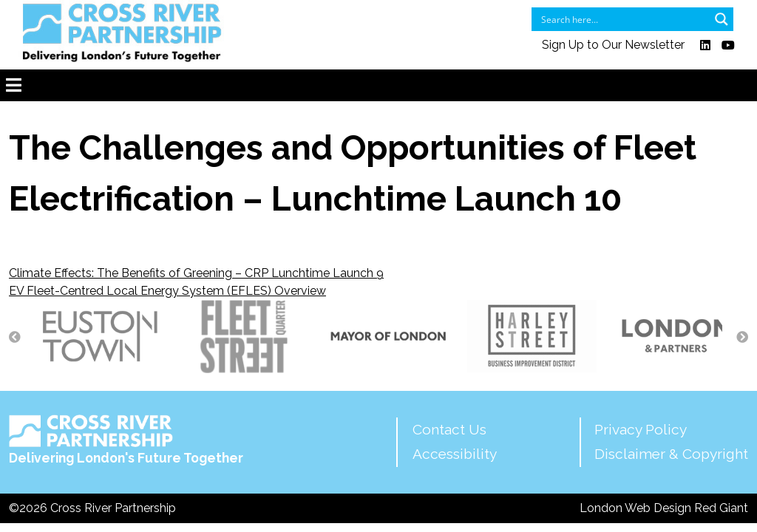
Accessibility (455, 454)
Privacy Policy (641, 429)
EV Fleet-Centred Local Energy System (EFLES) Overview (167, 291)
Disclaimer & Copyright (671, 454)
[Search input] (623, 19)
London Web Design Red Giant (664, 508)
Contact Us (449, 429)
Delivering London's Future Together (126, 440)
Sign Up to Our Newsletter (613, 45)
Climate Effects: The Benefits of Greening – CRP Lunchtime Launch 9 (196, 273)
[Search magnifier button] (722, 19)
